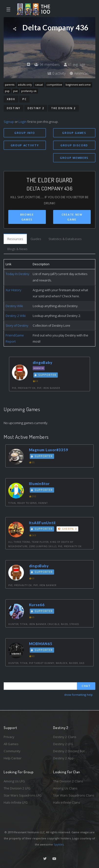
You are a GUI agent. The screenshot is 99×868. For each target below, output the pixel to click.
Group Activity (25, 145)
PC (24, 99)
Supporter (46, 375)
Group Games (74, 133)
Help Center (13, 758)
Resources (15, 239)
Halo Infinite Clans (67, 802)
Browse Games (27, 217)
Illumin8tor (39, 484)
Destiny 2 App (63, 758)
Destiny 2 (36, 108)
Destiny (14, 108)
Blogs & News (17, 249)
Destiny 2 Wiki (16, 316)
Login (23, 122)
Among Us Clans (65, 788)
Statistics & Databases (65, 239)
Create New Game (72, 217)
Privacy (9, 737)
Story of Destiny (17, 325)
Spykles (59, 844)
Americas (79, 73)
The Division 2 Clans (68, 781)
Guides (36, 239)
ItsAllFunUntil (42, 523)
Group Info (25, 133)
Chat (86, 686)
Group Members (74, 158)
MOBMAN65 (41, 644)
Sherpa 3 (68, 529)
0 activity (57, 73)
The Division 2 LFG (17, 788)
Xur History (13, 290)
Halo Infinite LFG (16, 802)
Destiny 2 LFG (63, 744)
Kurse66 (37, 605)
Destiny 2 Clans (65, 737)
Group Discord (74, 145)
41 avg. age (74, 64)
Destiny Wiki (14, 306)
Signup (9, 122)
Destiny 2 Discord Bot (69, 751)
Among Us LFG (14, 781)
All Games (11, 744)
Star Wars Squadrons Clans (74, 795)
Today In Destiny (17, 274)
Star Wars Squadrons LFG (23, 795)
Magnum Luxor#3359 (49, 450)
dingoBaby (43, 362)
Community (12, 751)
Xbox (11, 99)
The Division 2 (63, 108)
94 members (47, 64)
